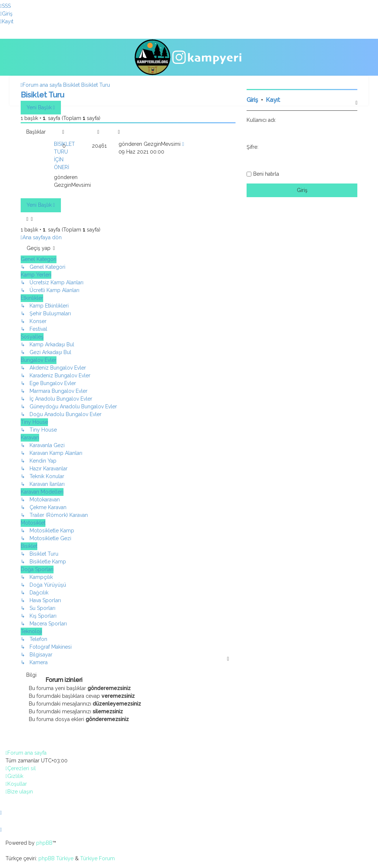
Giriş (252, 100)
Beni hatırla (266, 174)
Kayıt (273, 100)
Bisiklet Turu (42, 95)
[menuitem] (5, 6)
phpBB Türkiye (56, 858)
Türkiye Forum (97, 858)
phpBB (44, 843)
